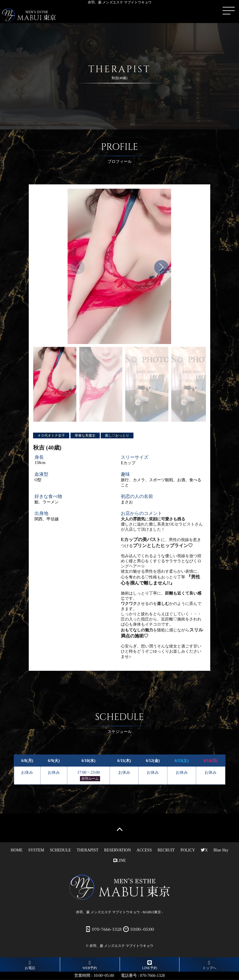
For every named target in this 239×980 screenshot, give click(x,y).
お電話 (30, 965)
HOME (17, 850)
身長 (39, 457)
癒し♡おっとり (117, 435)
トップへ (209, 965)
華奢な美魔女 (85, 435)
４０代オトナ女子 (51, 435)
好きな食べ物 (48, 496)
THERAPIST (88, 850)
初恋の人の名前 (137, 496)
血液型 (41, 474)
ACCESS (144, 850)
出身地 (41, 513)
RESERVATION (117, 850)
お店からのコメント (142, 513)
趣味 (125, 474)
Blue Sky (221, 850)
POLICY (188, 850)
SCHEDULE (60, 850)
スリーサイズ (135, 457)
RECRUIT (166, 850)
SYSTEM (36, 850)
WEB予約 (90, 965)
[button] (161, 267)
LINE (120, 860)
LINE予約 (149, 965)
